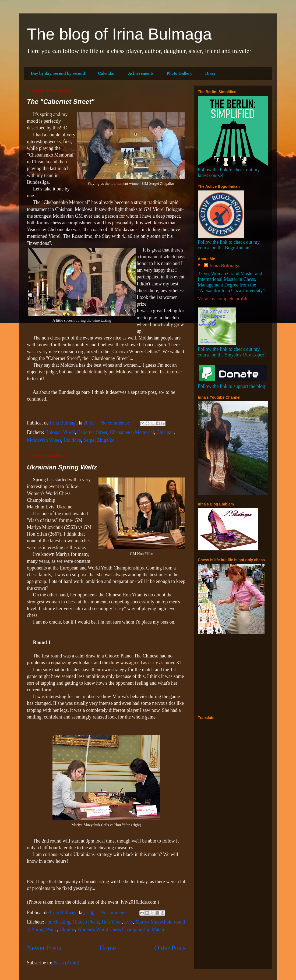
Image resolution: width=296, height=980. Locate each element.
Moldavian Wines (44, 440)
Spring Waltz (44, 929)
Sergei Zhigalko (99, 440)
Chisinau (165, 432)
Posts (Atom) (66, 963)
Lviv (128, 922)
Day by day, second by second (58, 73)
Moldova (72, 440)
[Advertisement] (231, 675)
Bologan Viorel (60, 432)
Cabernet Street (92, 432)
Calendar (107, 73)
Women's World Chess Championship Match (121, 929)
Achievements (141, 73)
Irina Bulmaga (225, 266)
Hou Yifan (112, 922)
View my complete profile (223, 299)
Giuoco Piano (86, 922)
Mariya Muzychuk (153, 922)
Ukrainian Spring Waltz (62, 467)
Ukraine (67, 929)
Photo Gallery (179, 73)
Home (108, 948)
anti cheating (58, 922)
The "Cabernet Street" (61, 102)
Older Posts (170, 948)
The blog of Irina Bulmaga (119, 34)
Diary (210, 73)
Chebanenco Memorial (132, 432)
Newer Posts (44, 948)
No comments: (115, 423)
